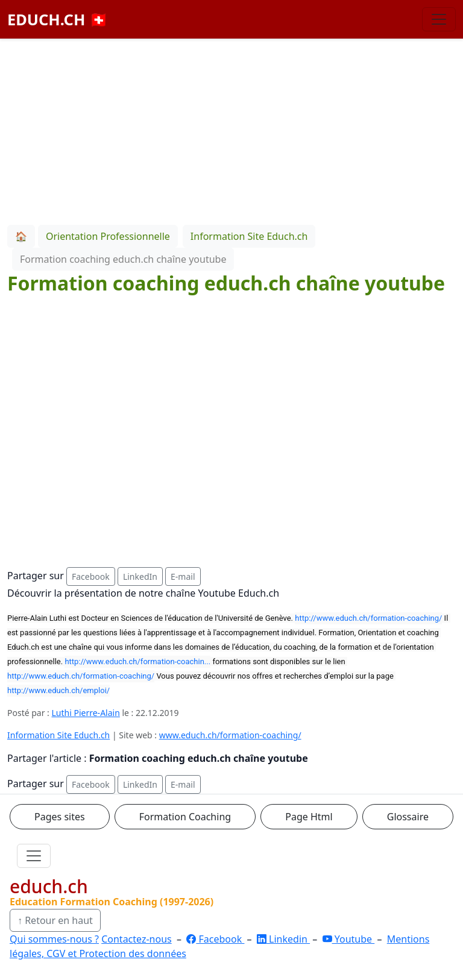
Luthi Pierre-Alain (86, 713)
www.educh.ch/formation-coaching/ (230, 735)
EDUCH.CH (58, 19)
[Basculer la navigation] (439, 19)
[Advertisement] (231, 130)
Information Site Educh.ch (58, 735)
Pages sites (60, 817)
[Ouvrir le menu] (34, 856)
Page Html (309, 817)
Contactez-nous (137, 939)
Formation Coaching (185, 817)
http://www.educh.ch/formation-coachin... (137, 661)
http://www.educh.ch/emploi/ (58, 690)
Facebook (91, 576)
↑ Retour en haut (55, 920)
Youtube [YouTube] (349, 939)
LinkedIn (140, 576)
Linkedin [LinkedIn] (283, 939)
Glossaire (408, 817)
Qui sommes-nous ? (54, 939)
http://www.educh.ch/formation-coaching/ (368, 618)
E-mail (183, 576)
